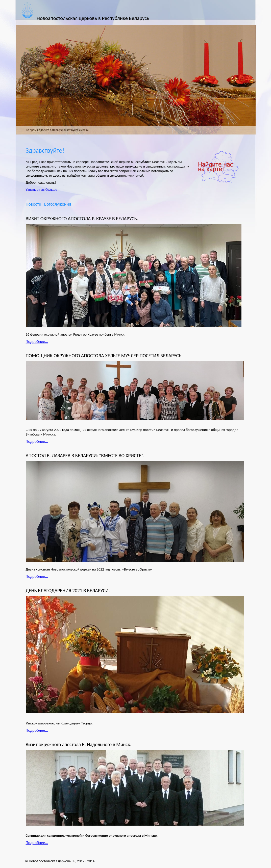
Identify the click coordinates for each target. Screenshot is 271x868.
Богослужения (58, 204)
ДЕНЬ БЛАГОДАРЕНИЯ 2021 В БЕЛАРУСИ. (68, 591)
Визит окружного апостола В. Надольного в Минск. (79, 744)
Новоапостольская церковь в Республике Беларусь (93, 18)
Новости (34, 204)
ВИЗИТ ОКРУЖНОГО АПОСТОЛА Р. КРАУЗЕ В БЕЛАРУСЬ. (82, 219)
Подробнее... (37, 342)
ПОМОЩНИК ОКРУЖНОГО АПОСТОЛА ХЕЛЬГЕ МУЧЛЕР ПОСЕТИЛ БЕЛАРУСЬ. (104, 356)
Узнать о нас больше (42, 189)
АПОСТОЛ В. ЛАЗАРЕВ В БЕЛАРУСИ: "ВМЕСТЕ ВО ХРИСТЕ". (85, 456)
